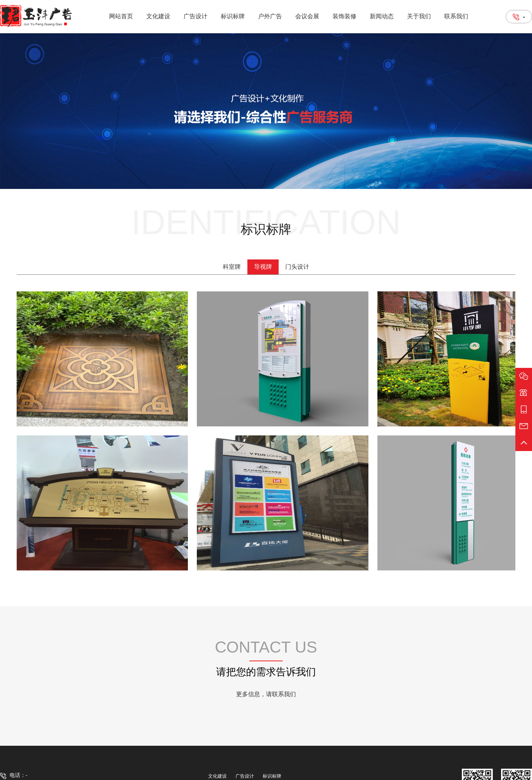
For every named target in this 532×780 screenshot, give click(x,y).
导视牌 (263, 267)
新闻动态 (382, 16)
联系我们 (456, 16)
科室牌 (232, 267)
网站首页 (121, 16)
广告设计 (196, 16)
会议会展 (307, 16)
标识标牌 (233, 16)
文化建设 (158, 16)
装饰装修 (344, 16)
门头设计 (297, 267)
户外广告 (270, 16)
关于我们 (419, 16)
